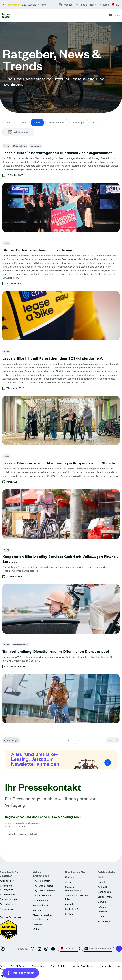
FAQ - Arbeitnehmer (44, 890)
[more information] (21, 973)
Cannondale (105, 892)
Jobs (68, 882)
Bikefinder (103, 877)
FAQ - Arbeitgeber (43, 886)
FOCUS (102, 907)
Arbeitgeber (7, 881)
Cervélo (102, 902)
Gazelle (102, 882)
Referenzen (6, 909)
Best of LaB (71, 909)
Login (36, 929)
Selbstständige (8, 899)
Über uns (70, 877)
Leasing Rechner (42, 895)
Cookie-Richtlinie (59, 966)
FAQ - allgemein (41, 881)
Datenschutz (38, 966)
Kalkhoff (102, 887)
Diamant (102, 911)
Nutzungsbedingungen (111, 966)
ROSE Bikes (104, 921)
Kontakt (69, 914)
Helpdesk (38, 924)
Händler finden (41, 905)
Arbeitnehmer (8, 894)
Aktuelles (70, 904)
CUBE (101, 916)
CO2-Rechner (40, 900)
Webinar (37, 910)
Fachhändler (7, 904)
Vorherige (12, 740)
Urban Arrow (105, 897)
